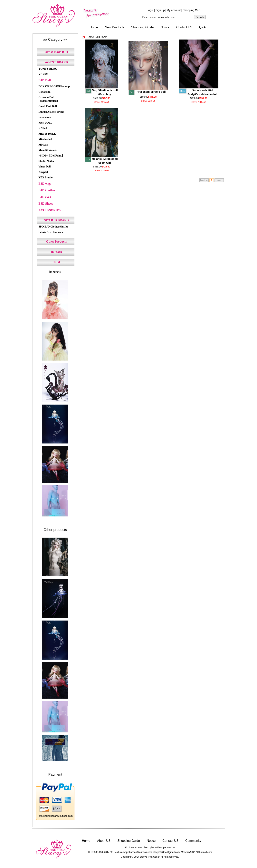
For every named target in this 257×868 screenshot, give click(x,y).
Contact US (184, 27)
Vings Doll (45, 167)
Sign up (160, 10)
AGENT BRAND (56, 62)
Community (193, 841)
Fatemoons (45, 117)
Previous (204, 180)
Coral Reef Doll (48, 106)
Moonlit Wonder (48, 150)
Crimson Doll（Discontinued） (49, 99)
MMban (43, 145)
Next (219, 180)
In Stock (56, 252)
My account (174, 10)
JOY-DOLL (46, 123)
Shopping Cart (191, 10)
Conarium (45, 92)
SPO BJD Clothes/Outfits (53, 227)
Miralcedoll (45, 139)
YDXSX (43, 74)
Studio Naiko (46, 161)
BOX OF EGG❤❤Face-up (54, 86)
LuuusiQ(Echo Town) (51, 112)
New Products (115, 27)
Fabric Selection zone (51, 232)
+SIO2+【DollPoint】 (52, 156)
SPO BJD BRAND (56, 220)
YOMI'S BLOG (48, 69)
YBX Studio (46, 178)
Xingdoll (44, 172)
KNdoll (43, 128)
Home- (91, 37)
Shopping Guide (143, 27)
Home (94, 27)
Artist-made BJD (57, 52)
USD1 (56, 262)
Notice (165, 27)
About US (104, 841)
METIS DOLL (47, 134)
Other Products (56, 242)
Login (150, 10)
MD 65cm (101, 37)
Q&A (203, 27)
